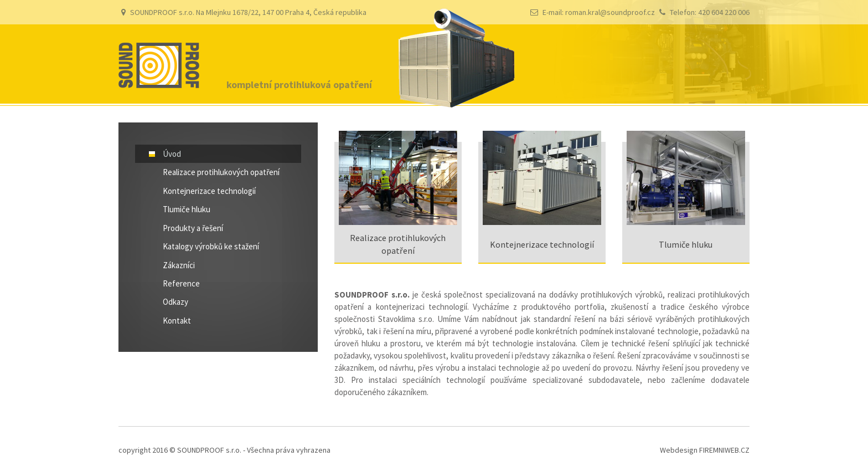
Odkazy (175, 302)
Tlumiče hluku (187, 209)
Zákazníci (179, 265)
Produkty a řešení (193, 228)
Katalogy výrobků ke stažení (211, 246)
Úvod (172, 154)
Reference (181, 283)
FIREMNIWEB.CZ (724, 450)
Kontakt (177, 321)
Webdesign (679, 450)
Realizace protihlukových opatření (221, 172)
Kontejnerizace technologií (209, 191)
